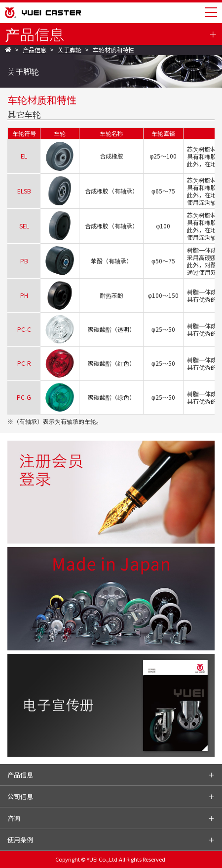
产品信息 (35, 34)
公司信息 (20, 796)
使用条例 (20, 840)
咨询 (14, 818)
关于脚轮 (70, 50)
